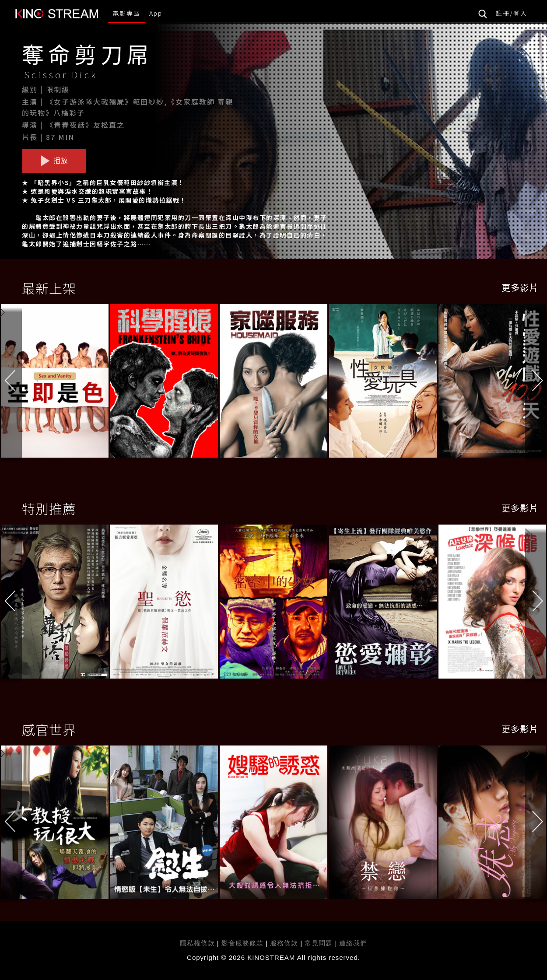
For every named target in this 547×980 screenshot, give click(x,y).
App (156, 13)
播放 (54, 161)
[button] (536, 383)
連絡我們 (353, 943)
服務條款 (285, 943)
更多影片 (520, 287)
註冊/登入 (512, 13)
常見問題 (319, 943)
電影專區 (126, 13)
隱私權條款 (197, 943)
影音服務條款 (242, 943)
